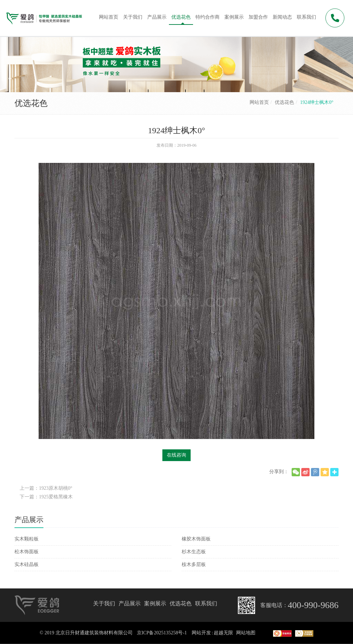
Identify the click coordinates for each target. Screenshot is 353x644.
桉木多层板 (194, 564)
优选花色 (284, 102)
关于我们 (104, 603)
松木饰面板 (27, 552)
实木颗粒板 (27, 539)
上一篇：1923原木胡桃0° (46, 488)
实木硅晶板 (27, 564)
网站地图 (246, 633)
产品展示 (130, 603)
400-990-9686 (313, 605)
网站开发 (201, 633)
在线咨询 (176, 455)
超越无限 (223, 633)
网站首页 (259, 102)
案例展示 (155, 603)
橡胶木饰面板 (196, 539)
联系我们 (206, 603)
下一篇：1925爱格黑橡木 (46, 497)
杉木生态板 (194, 552)
